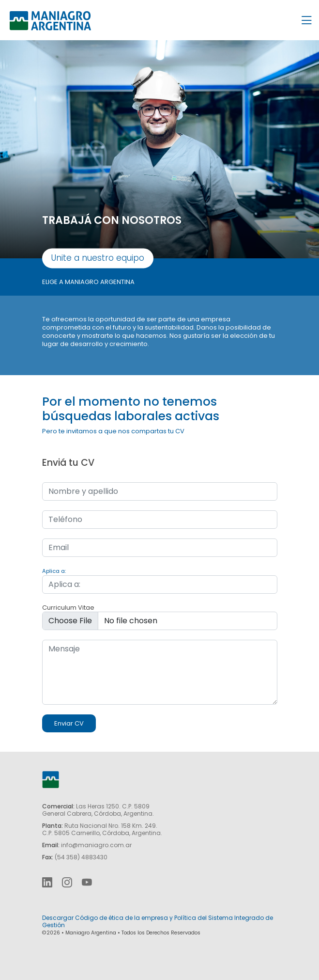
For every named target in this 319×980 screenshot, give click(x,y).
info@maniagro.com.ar (96, 845)
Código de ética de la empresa (122, 918)
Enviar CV (69, 723)
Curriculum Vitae (68, 608)
